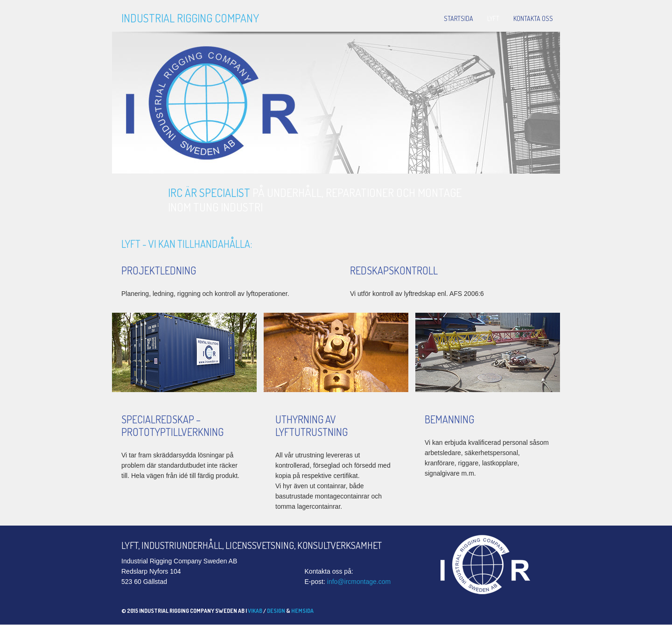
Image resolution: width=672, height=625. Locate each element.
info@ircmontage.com (359, 582)
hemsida (302, 611)
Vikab (255, 611)
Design (276, 611)
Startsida (458, 18)
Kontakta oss (533, 18)
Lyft (493, 18)
